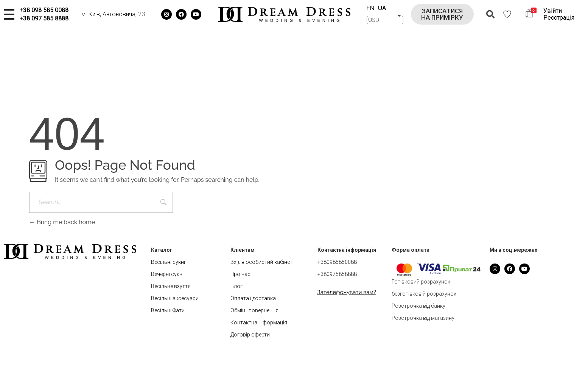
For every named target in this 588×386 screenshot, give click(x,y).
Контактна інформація (259, 322)
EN (370, 8)
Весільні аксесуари (175, 298)
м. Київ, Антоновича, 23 (113, 14)
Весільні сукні (168, 262)
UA (382, 8)
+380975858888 (337, 274)
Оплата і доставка (253, 298)
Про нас (240, 274)
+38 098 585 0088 (44, 10)
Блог (236, 286)
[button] (442, 14)
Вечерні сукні (167, 274)
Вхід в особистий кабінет (261, 262)
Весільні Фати (168, 310)
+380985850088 (337, 262)
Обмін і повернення (254, 310)
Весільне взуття (171, 286)
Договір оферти (250, 335)
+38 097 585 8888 (44, 18)
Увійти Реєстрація (559, 14)
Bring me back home (62, 222)
